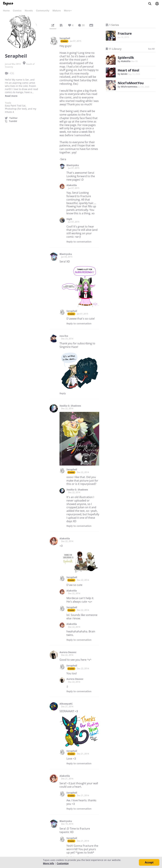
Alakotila (72, 185)
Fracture (125, 33)
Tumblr (13, 121)
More (68, 10)
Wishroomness (129, 87)
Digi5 (69, 219)
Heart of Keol (128, 70)
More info (49, 863)
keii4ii (124, 74)
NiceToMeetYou (131, 83)
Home (6, 10)
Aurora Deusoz (68, 652)
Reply (79, 242)
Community (43, 10)
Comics (17, 10)
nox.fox (64, 336)
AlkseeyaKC (66, 704)
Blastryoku (73, 165)
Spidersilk (126, 58)
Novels (29, 10)
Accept (149, 862)
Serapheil (65, 38)
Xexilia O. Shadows (70, 406)
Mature (57, 10)
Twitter (13, 118)
